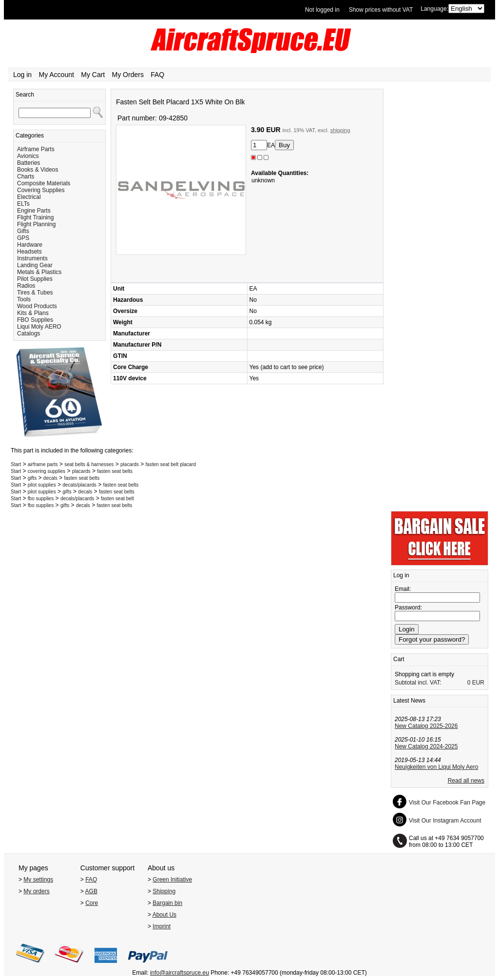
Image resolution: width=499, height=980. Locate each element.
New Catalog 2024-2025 (426, 746)
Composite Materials (44, 183)
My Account (57, 75)
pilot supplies (42, 485)
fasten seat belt (117, 499)
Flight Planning (36, 224)
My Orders (128, 75)
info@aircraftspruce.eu (180, 973)
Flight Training (35, 217)
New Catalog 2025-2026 (426, 726)
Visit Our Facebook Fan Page (447, 803)
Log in (22, 75)
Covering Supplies (41, 190)
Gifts (23, 231)
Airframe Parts (36, 149)
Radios (26, 286)
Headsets (29, 252)
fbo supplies (41, 499)
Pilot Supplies (35, 279)
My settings (38, 880)
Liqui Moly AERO (39, 327)
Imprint (162, 926)
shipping (340, 130)
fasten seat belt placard (171, 464)
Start (16, 464)
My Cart (93, 75)
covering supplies (47, 471)
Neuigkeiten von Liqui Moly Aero (436, 767)
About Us (164, 915)
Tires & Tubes (35, 293)
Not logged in (322, 10)
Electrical (29, 197)
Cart (399, 659)
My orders (36, 891)
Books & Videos (38, 170)
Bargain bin (167, 903)
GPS (23, 238)
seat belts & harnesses (89, 464)
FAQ (157, 75)
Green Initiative (172, 880)
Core (92, 903)
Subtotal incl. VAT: (418, 683)
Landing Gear (35, 265)
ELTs (23, 204)
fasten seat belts (115, 471)
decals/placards (79, 485)
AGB (91, 891)
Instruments (32, 258)
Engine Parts (34, 211)
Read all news (466, 781)
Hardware (30, 245)
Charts (26, 176)
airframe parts (43, 464)
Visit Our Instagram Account (445, 821)
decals (50, 478)
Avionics (28, 156)
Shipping (164, 891)
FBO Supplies (35, 320)
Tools (24, 299)
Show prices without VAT (381, 10)
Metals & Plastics (39, 272)
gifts (32, 478)
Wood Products (37, 306)
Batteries (29, 163)
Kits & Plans (33, 313)
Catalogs (29, 333)
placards (130, 464)
